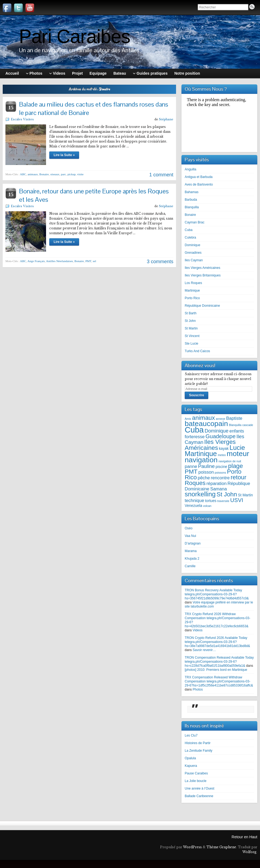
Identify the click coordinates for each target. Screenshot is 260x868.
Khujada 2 (192, 559)
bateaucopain (206, 424)
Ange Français (36, 261)
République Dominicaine (202, 306)
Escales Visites (22, 119)
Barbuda (191, 200)
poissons (220, 473)
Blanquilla (192, 207)
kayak (224, 449)
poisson (206, 472)
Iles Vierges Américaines (202, 268)
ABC (23, 174)
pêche (204, 478)
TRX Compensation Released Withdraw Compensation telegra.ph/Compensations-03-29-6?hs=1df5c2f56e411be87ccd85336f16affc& (219, 681)
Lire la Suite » (64, 155)
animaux (33, 174)
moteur (238, 454)
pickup (71, 174)
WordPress (192, 847)
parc (64, 174)
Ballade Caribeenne (199, 796)
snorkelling (200, 494)
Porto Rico (192, 298)
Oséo (189, 528)
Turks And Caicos (197, 351)
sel (95, 261)
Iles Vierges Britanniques (203, 275)
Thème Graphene (221, 847)
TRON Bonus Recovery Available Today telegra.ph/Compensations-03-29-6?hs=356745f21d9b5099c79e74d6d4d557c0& (217, 594)
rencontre (220, 478)
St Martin (191, 328)
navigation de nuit (230, 461)
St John (190, 321)
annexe (221, 419)
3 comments (160, 262)
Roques (195, 483)
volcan (207, 506)
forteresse (195, 437)
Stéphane (166, 119)
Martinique (192, 291)
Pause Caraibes (196, 773)
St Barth (191, 313)
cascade (248, 425)
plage (235, 466)
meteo (222, 455)
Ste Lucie (191, 344)
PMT (88, 261)
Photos (198, 689)
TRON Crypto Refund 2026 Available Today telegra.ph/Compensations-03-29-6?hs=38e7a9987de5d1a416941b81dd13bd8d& (217, 642)
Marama (191, 551)
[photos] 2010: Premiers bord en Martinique (216, 670)
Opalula (190, 758)
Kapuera (191, 766)
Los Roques (193, 283)
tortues (211, 501)
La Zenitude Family (199, 751)
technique (194, 500)
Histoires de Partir (198, 743)
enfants (237, 431)
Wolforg (249, 852)
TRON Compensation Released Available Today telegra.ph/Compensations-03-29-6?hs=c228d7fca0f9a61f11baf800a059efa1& (219, 662)
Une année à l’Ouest (199, 788)
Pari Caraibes (75, 37)
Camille (190, 566)
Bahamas (192, 192)
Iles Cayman (194, 260)
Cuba (189, 230)
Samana (218, 489)
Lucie (237, 448)
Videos (197, 630)
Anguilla (191, 169)
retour (238, 477)
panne (191, 466)
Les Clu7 (191, 735)
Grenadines (193, 253)
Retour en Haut (244, 837)
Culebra (190, 237)
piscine (221, 467)
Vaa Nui (190, 536)
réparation (216, 483)
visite (80, 174)
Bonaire (44, 174)
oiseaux (55, 174)
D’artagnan (193, 543)
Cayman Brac (195, 222)
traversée (223, 501)
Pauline (206, 466)
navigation (201, 460)
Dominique (192, 245)
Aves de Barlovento (199, 184)
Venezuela (193, 506)
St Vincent (192, 336)
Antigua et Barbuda (199, 177)
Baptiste (234, 418)
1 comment (161, 175)
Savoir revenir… (204, 650)
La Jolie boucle (196, 781)
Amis (188, 419)
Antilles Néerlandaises (59, 261)
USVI (237, 500)
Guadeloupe (221, 436)
